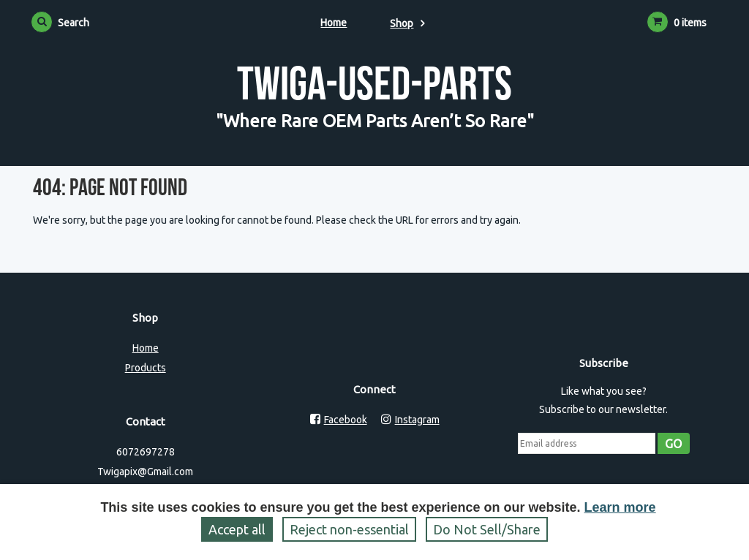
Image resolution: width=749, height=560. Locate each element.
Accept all (237, 529)
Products (146, 368)
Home (334, 23)
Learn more (620, 507)
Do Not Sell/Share (487, 529)
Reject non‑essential (349, 529)
